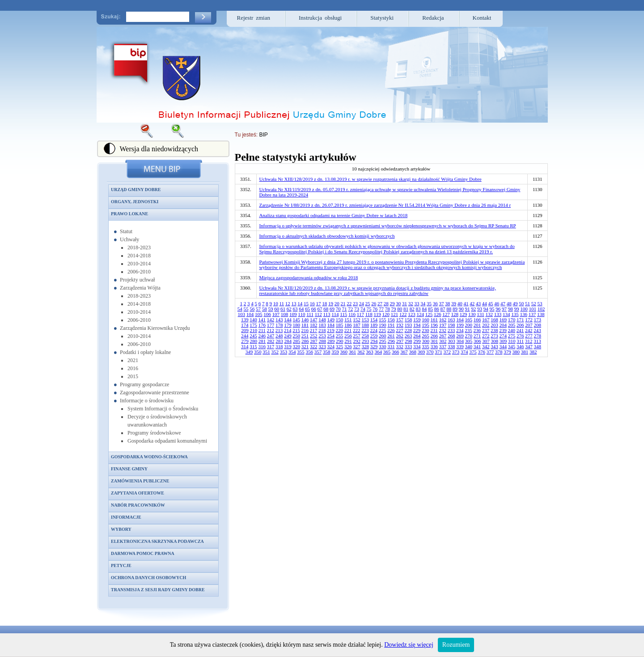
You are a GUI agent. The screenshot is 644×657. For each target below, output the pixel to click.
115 (343, 314)
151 (348, 320)
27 (380, 303)
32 (411, 303)
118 (369, 314)
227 (400, 330)
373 (456, 352)
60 (277, 309)
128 (455, 314)
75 (369, 309)
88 (449, 309)
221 (348, 330)
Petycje (121, 565)
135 (515, 314)
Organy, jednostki (135, 202)
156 (391, 320)
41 (466, 303)
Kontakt (482, 18)
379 (507, 352)
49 (515, 303)
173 (538, 320)
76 (375, 309)
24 (362, 303)
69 (332, 309)
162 (443, 320)
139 (245, 320)
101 (533, 309)
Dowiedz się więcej (409, 645)
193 (409, 325)
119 (377, 314)
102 (541, 309)
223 (365, 330)
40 (460, 303)
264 (417, 336)
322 (314, 346)
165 (469, 320)
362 (361, 352)
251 (305, 336)
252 (314, 336)
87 (443, 309)
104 (250, 314)
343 (494, 346)
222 (357, 330)
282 (271, 341)
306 (477, 341)
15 (306, 303)
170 (512, 320)
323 (322, 346)
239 (503, 330)
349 (249, 352)
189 (374, 325)
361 (353, 352)
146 (305, 320)
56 (252, 309)
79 (394, 309)
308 (494, 341)
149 (331, 320)
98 (511, 309)
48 (509, 303)
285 (297, 341)
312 (529, 341)
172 (529, 320)
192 (400, 325)
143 (279, 320)
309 (503, 341)
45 (491, 303)
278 (538, 336)
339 (460, 346)
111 (310, 314)
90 (461, 309)
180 (297, 325)
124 (420, 314)
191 (391, 325)
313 (537, 341)
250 (297, 336)
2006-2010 (139, 272)
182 (314, 325)
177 (271, 325)
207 (529, 325)
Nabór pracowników (138, 505)
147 (314, 320)
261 (391, 336)
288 (322, 341)
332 (400, 346)
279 (245, 341)
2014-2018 (139, 256)
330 (383, 346)
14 (300, 303)
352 (275, 352)
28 (386, 303)
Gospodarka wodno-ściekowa (149, 457)
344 (503, 346)
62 (289, 309)
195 (426, 325)
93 (480, 309)
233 (451, 330)
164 (460, 320)
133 (498, 314)
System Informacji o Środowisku (163, 409)
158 (409, 320)
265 (426, 336)
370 (430, 352)
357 (318, 352)
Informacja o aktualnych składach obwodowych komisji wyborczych (327, 236)
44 (485, 303)
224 (374, 330)
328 (366, 346)
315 (253, 346)
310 (512, 341)
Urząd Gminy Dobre (136, 190)
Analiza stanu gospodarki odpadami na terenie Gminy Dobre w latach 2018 (333, 215)
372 (447, 352)
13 (294, 303)
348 (538, 346)
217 (314, 330)
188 (366, 325)
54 (240, 309)
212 (271, 330)
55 (246, 309)
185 (340, 325)
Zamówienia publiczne (140, 481)
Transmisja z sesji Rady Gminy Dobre (158, 590)
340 (469, 346)
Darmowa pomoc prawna (143, 553)
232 (443, 330)
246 (262, 336)
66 (314, 309)
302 (443, 341)
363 (370, 352)
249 (288, 336)
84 (424, 309)
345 (512, 346)
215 (296, 330)
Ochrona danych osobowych (148, 578)
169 (503, 320)
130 (472, 314)
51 (527, 303)
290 (340, 341)
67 (320, 309)
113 (326, 314)
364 (378, 352)
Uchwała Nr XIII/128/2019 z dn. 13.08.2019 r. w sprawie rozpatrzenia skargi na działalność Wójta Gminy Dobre (370, 179)
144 (288, 320)
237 (486, 330)
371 (439, 352)
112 (318, 314)
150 (340, 320)
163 (451, 320)
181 (305, 325)
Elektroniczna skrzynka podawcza (157, 541)
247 (271, 336)
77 (381, 309)
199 (460, 325)
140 (253, 320)
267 (443, 336)
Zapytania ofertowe (138, 493)
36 (435, 303)
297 (400, 341)
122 (403, 314)
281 (262, 341)
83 (418, 309)
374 (464, 352)
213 (279, 330)
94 (486, 309)
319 (288, 346)
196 (434, 325)
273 (494, 336)
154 (374, 320)
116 (352, 314)
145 (297, 320)
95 (492, 309)
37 (442, 303)
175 (253, 325)
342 (486, 346)
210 (253, 330)
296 (391, 341)
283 (279, 341)
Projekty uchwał (137, 280)
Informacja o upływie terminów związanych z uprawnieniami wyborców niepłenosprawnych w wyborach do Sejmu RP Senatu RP (387, 226)
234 (460, 330)
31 (405, 303)
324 (331, 346)
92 (473, 309)
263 (409, 336)
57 (258, 309)
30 (398, 303)
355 (301, 352)
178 (279, 325)
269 (460, 336)
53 (540, 303)
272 (486, 336)
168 (494, 320)
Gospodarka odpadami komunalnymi (167, 441)
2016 (133, 368)
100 (524, 309)
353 (284, 352)
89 (455, 309)
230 (426, 330)
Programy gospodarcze (144, 384)
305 (469, 341)
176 (262, 325)
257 (357, 336)
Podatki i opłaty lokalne (145, 352)
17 (319, 303)
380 (516, 352)
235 (468, 330)
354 (292, 352)
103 (242, 314)
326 (348, 346)
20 (337, 303)
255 (340, 336)
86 (437, 309)
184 (331, 325)
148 (322, 320)
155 (383, 320)
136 (523, 314)
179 (288, 325)
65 (307, 309)
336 (434, 346)
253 (322, 336)
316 (262, 346)
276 (520, 336)
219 (331, 330)
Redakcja (433, 18)
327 (357, 346)
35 (429, 303)
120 (386, 314)
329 (374, 346)
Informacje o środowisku (147, 401)
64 (301, 309)
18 (324, 303)
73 (357, 309)
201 (477, 325)
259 (374, 336)
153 (366, 320)
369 (422, 352)
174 (245, 325)
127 (446, 314)
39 (454, 303)
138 (541, 314)
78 (388, 309)
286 (305, 341)
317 (271, 346)
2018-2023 (139, 247)
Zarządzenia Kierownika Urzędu (155, 328)
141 (262, 320)
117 (360, 314)
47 (503, 303)
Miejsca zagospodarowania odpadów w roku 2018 (308, 277)
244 (245, 336)
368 (413, 352)
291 (348, 341)
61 (283, 309)
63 (295, 309)
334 (417, 346)
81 (406, 309)
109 (293, 314)
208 (538, 325)
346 (520, 346)
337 (443, 346)
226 (391, 330)
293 (366, 341)
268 (451, 336)
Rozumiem (456, 645)
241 (520, 330)
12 (288, 303)
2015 (133, 376)
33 (417, 303)
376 (481, 352)
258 (366, 336)
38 (447, 303)
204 (503, 325)
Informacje (126, 517)
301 (434, 341)
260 (383, 336)
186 (348, 325)
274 (503, 336)
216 (305, 330)
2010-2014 (139, 264)
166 (477, 320)
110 (301, 314)
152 (357, 320)
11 (282, 303)
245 (253, 336)
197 (443, 325)
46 (497, 303)
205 (512, 325)
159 (417, 320)
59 (271, 309)
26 (374, 303)
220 (340, 330)
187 (357, 325)
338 (451, 346)
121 (395, 314)
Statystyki (382, 18)
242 (529, 330)
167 (486, 320)
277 (529, 336)
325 (340, 346)
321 (305, 346)
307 (486, 341)
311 (520, 341)
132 (489, 314)
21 (343, 303)
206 (520, 325)
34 (423, 303)
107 (276, 314)
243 (537, 330)
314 (245, 346)
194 (417, 325)
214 (288, 330)
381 (525, 352)
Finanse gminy (129, 469)
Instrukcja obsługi (320, 18)
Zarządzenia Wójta (140, 288)
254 (331, 336)
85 (430, 309)
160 (426, 320)
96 (498, 309)
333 (409, 346)
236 (477, 330)
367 (404, 352)
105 (259, 314)
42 (472, 303)
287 (314, 341)
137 (532, 314)
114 (335, 314)
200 (469, 325)
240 (512, 330)
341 (477, 346)
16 (312, 303)
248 (279, 336)
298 (409, 341)
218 (322, 330)
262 (400, 336)
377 (490, 352)
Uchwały (129, 239)
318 (279, 346)
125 (429, 314)
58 (265, 309)
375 (473, 352)
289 (331, 341)
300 (426, 341)
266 (434, 336)
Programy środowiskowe (154, 433)
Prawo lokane (129, 214)
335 (426, 346)
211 (262, 330)
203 (494, 325)
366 (396, 352)
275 (512, 336)
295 (383, 341)
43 (478, 303)
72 (350, 309)
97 (504, 309)
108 (285, 314)
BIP (263, 135)
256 (348, 336)
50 (521, 303)
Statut (126, 231)
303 (451, 341)
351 (266, 352)
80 (400, 309)
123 (412, 314)
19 (331, 303)
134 (506, 314)
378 (499, 352)
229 (417, 330)
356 (309, 352)
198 (451, 325)
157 (400, 320)
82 (412, 309)
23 (355, 303)
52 (534, 303)
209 (245, 330)
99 (517, 309)
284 (288, 341)
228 (409, 330)
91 (468, 309)
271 (477, 336)
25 (368, 303)
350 (258, 352)
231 (434, 330)
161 (434, 320)
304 (460, 341)
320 (297, 346)
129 (464, 314)
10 (276, 303)
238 (494, 330)
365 (387, 352)
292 (357, 341)
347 (529, 346)
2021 (133, 360)
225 (383, 330)
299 (417, 341)
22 (349, 303)
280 (253, 341)
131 (481, 314)
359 (335, 352)
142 (271, 320)
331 (391, 346)
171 (520, 320)
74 (363, 309)
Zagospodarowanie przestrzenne (155, 392)
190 (383, 325)
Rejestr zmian (254, 18)
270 (469, 336)
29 (392, 303)
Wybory (121, 529)
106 (267, 314)
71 (345, 309)
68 (326, 309)
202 (486, 325)
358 (327, 352)
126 (438, 314)
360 (344, 352)
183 (322, 325)
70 (338, 309)
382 (533, 352)
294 (374, 341)
